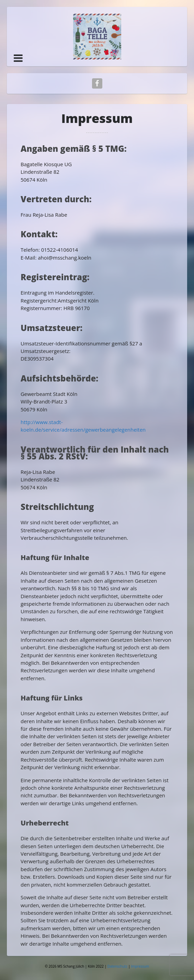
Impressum (140, 966)
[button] (18, 58)
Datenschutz (118, 966)
